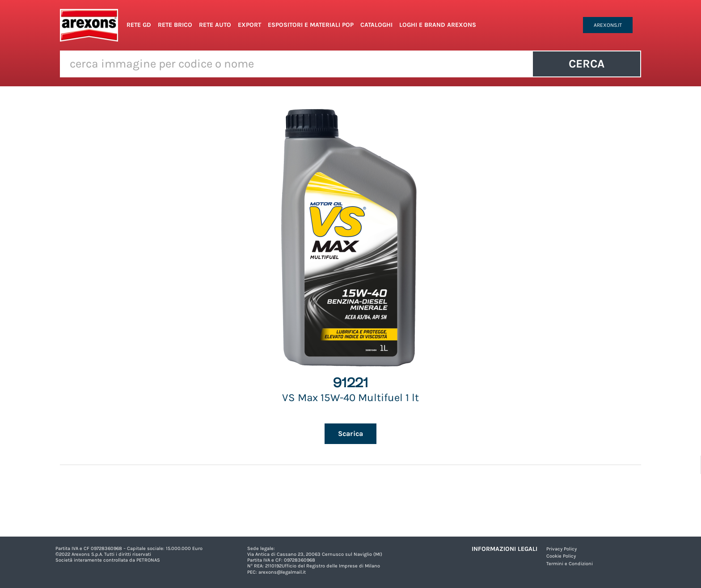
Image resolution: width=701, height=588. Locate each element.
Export (249, 25)
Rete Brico (175, 25)
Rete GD (139, 25)
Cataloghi (376, 25)
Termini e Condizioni (570, 564)
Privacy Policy (562, 549)
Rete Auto (215, 25)
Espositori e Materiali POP (311, 25)
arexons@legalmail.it (282, 572)
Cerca (587, 64)
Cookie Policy (561, 556)
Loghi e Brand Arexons (438, 25)
